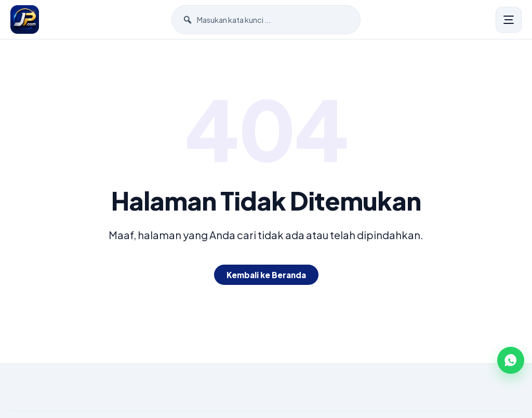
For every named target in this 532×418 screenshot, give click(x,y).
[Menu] (509, 20)
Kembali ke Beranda (266, 275)
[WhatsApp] (511, 360)
